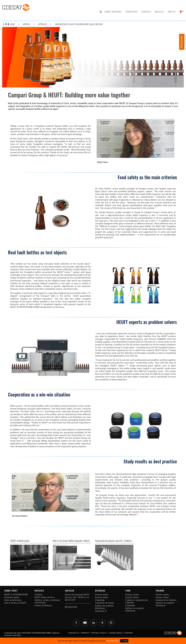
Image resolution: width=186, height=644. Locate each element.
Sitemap (129, 633)
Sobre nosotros (113, 12)
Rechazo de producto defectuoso (104, 607)
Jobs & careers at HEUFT (15, 603)
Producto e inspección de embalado (137, 601)
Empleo (172, 12)
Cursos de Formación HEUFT (77, 595)
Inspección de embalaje (166, 600)
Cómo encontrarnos (13, 600)
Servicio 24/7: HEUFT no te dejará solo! (77, 599)
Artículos (42, 24)
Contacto (74, 633)
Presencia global (12, 597)
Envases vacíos (102, 595)
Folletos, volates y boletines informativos (47, 601)
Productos (132, 12)
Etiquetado (100, 600)
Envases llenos (102, 597)
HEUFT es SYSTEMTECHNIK (16, 595)
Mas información (112, 641)
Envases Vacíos (132, 595)
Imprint (85, 633)
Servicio (146, 12)
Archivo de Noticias (43, 605)
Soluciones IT (101, 611)
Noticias (159, 12)
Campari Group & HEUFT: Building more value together (79, 24)
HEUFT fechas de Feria (45, 597)
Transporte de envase (105, 603)
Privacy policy (99, 633)
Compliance (116, 633)
